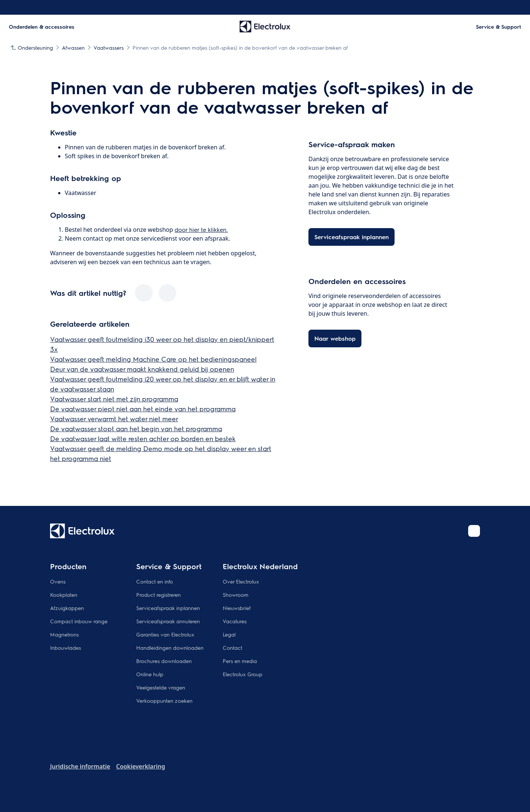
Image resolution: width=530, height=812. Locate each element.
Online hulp (150, 674)
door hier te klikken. (201, 229)
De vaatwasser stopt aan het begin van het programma (136, 428)
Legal (229, 634)
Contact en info (155, 581)
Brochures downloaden (164, 661)
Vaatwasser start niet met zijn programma (114, 399)
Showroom (236, 595)
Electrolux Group (243, 674)
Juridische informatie (80, 766)
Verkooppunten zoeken (164, 701)
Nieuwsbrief (237, 608)
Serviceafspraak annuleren (168, 621)
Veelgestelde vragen (161, 687)
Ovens (58, 581)
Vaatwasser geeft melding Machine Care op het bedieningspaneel (153, 359)
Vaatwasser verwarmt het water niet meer (114, 419)
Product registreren (158, 595)
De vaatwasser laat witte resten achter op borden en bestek (143, 438)
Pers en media (240, 661)
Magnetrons (64, 634)
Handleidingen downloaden (170, 648)
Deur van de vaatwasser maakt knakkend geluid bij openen (142, 369)
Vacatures (235, 621)
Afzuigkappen (67, 608)
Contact (232, 648)
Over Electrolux (241, 581)
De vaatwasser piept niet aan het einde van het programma (143, 409)
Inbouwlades (66, 648)
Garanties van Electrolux (165, 634)
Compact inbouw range (79, 621)
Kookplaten (64, 595)
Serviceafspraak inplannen (168, 608)
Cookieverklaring (140, 766)
